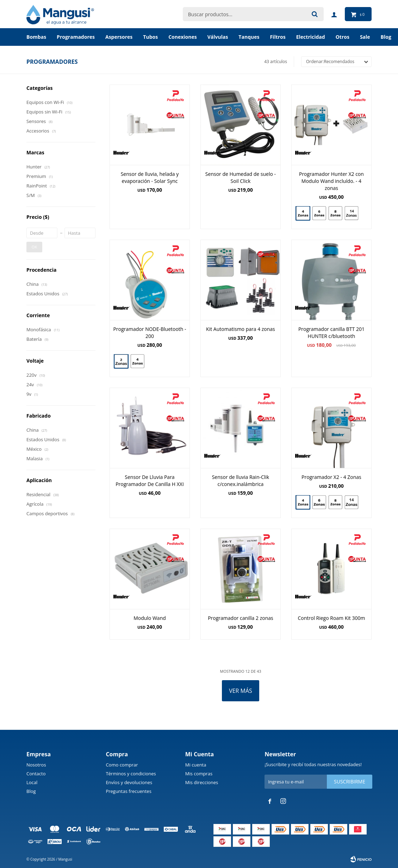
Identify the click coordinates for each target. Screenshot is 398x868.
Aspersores (119, 37)
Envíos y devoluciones (129, 782)
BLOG (386, 37)
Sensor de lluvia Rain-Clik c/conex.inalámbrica (241, 481)
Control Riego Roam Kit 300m (331, 618)
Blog (31, 791)
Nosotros (36, 765)
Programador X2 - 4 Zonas (331, 477)
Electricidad (311, 37)
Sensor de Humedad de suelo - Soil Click (241, 177)
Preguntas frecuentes (128, 791)
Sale (365, 37)
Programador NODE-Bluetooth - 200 (150, 333)
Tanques (249, 37)
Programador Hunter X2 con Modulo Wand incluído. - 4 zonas (331, 181)
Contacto (36, 774)
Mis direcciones (202, 782)
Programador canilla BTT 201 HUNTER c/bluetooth (331, 333)
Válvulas (218, 37)
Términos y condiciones (131, 774)
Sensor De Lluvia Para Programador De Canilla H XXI (150, 481)
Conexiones (183, 37)
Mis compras (199, 774)
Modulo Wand (150, 618)
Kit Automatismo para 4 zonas (241, 329)
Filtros (278, 37)
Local (32, 782)
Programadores (76, 37)
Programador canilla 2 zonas (241, 618)
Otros (343, 37)
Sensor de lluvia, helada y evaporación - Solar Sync (150, 177)
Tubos (150, 37)
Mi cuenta (196, 765)
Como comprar (122, 765)
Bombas (36, 37)
